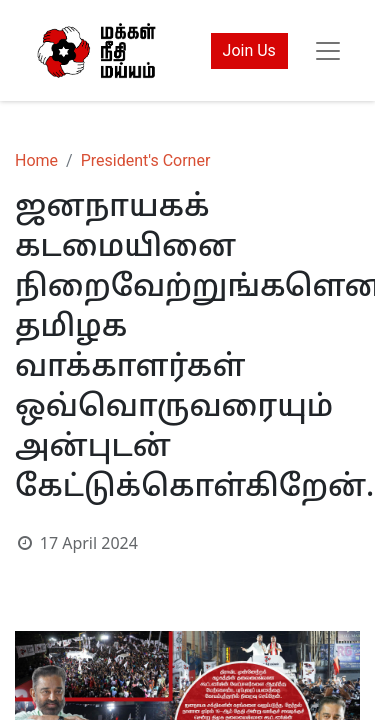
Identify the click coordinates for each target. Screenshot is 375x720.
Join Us (249, 50)
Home (36, 160)
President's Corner (146, 160)
